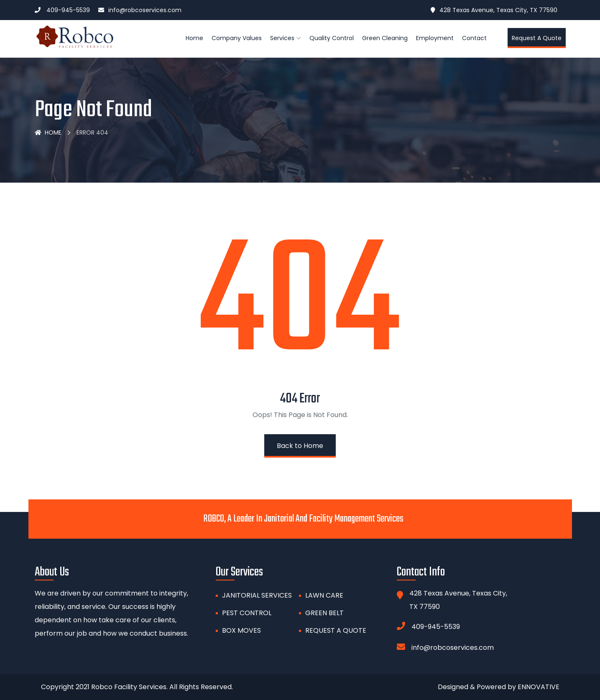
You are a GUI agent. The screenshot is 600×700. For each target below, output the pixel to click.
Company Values (237, 38)
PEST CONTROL (247, 613)
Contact (474, 38)
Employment (435, 38)
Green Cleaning (385, 38)
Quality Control (332, 38)
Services (282, 38)
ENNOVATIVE (539, 687)
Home (194, 38)
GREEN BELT (324, 613)
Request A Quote (336, 630)
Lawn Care (324, 595)
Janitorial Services (257, 595)
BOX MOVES (241, 630)
